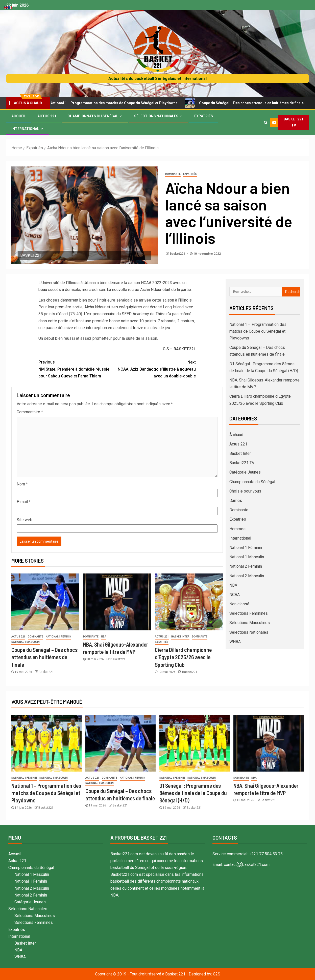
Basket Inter (180, 637)
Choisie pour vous (245, 491)
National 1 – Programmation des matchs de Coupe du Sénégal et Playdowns (115, 103)
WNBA (235, 642)
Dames (236, 500)
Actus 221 (47, 116)
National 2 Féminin (246, 566)
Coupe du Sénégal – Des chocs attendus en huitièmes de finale (44, 657)
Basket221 (178, 254)
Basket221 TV (242, 463)
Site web (25, 520)
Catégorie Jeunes (245, 472)
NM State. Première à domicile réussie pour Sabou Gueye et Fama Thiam (78, 368)
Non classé (239, 604)
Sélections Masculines (250, 623)
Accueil (19, 116)
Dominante (173, 174)
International (25, 129)
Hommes (237, 529)
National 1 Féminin (58, 637)
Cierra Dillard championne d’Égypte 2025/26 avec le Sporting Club (183, 657)
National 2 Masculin (247, 576)
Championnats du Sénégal (93, 116)
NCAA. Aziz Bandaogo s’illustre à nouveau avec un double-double (156, 368)
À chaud (236, 435)
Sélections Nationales (156, 116)
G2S (217, 974)
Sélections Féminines (249, 613)
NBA (104, 637)
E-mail (24, 502)
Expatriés (204, 116)
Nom (22, 484)
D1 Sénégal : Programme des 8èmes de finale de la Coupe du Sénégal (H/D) (193, 793)
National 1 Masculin (26, 642)
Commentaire (30, 412)
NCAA (235, 595)
